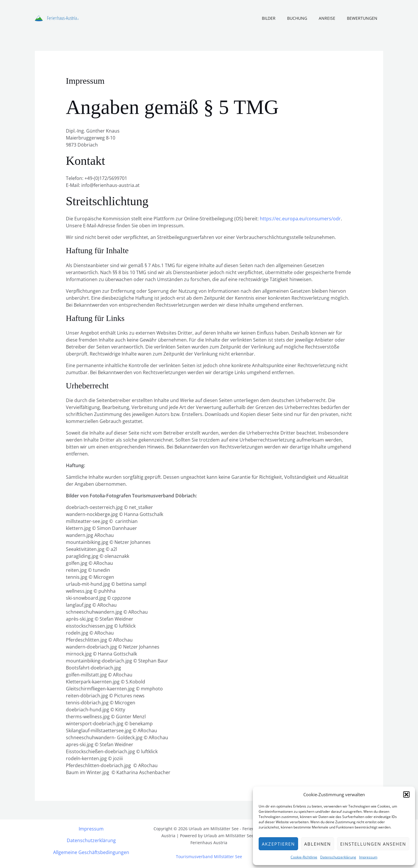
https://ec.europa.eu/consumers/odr (300, 219)
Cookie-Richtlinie (304, 857)
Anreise (332, 18)
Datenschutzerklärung (338, 857)
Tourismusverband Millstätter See (209, 856)
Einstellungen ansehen (373, 844)
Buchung (306, 18)
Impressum (368, 857)
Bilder (281, 18)
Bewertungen (364, 18)
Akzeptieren (278, 844)
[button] (406, 794)
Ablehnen (318, 844)
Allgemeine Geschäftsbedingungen (91, 852)
